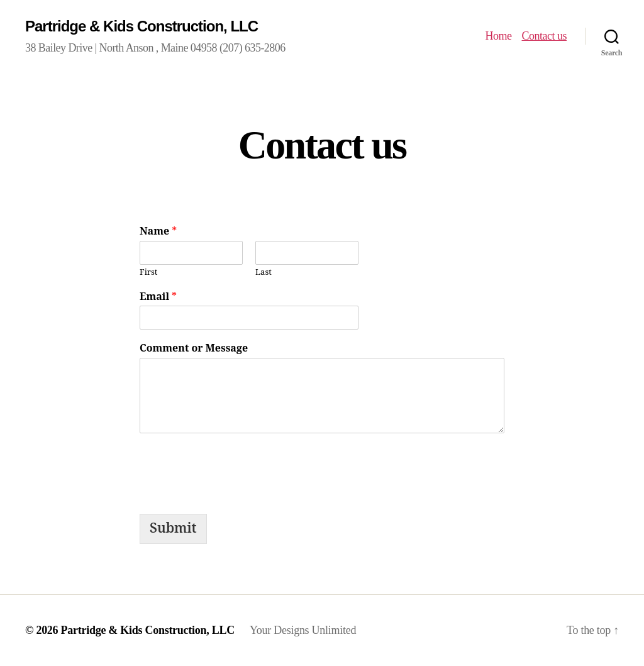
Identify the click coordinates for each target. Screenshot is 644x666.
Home (498, 36)
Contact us (544, 36)
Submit (173, 529)
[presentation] (235, 470)
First (148, 272)
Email (158, 297)
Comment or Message (194, 348)
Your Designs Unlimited (303, 630)
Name (158, 231)
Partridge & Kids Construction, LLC (142, 26)
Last (264, 272)
